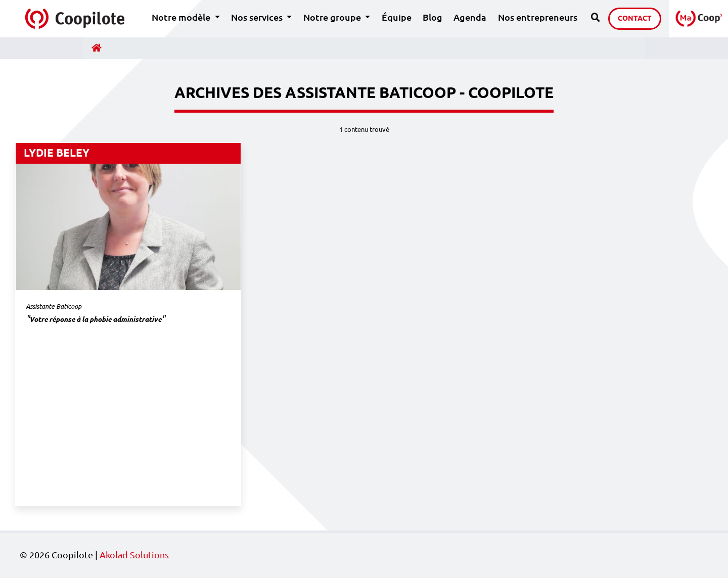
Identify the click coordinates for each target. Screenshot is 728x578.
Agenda (470, 17)
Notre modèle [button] (182, 17)
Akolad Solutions (134, 555)
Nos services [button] (258, 17)
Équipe (397, 17)
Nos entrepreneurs (538, 17)
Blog (433, 17)
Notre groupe (340, 16)
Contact (635, 18)
